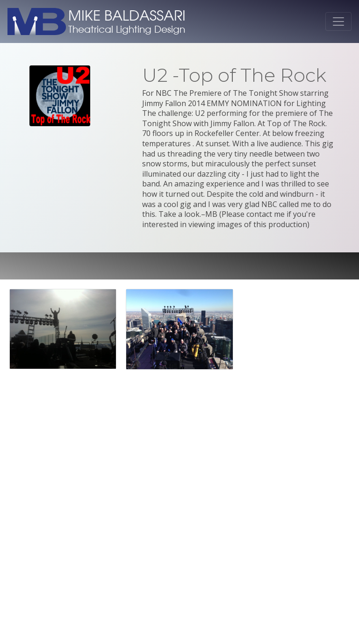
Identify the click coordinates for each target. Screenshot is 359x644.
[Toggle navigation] (338, 21)
